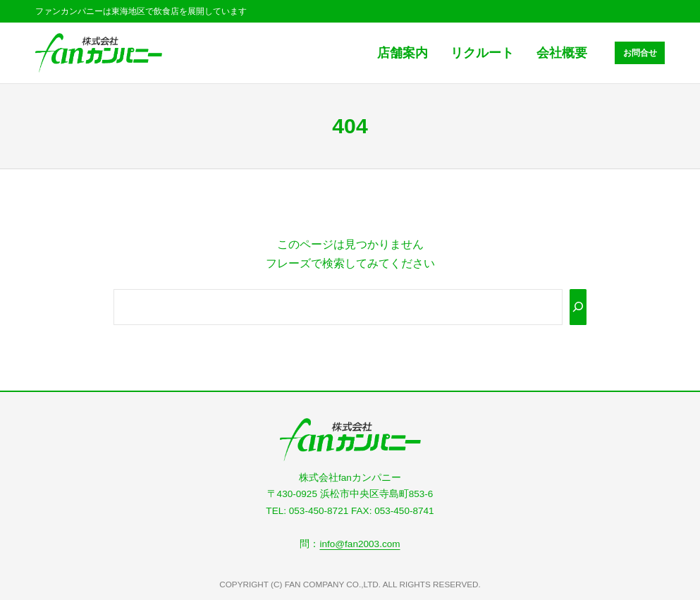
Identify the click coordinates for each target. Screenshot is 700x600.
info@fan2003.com (360, 544)
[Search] (578, 307)
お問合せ (640, 53)
